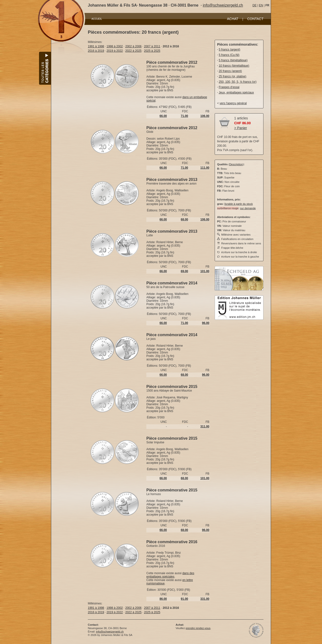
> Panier (241, 128)
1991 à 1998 (96, 46)
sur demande (248, 208)
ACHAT (232, 19)
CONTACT (255, 19)
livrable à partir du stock (239, 204)
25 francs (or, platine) (233, 76)
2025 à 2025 (152, 51)
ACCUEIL (97, 19)
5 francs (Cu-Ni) (229, 55)
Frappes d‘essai (229, 87)
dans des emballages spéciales (170, 575)
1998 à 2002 (115, 46)
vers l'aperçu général (233, 103)
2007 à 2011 (152, 46)
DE (255, 5)
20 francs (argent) (230, 71)
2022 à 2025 (134, 51)
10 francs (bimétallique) (234, 66)
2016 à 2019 (96, 51)
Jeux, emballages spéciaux (236, 93)
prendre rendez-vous (198, 628)
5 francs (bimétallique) (233, 60)
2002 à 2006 (134, 46)
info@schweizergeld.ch (223, 5)
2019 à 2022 (115, 51)
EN (261, 5)
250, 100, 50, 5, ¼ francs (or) (238, 82)
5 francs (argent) (230, 50)
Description (236, 164)
